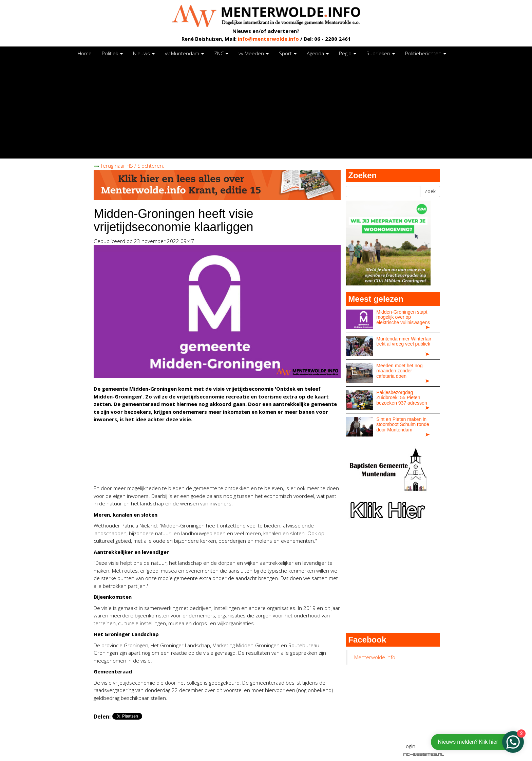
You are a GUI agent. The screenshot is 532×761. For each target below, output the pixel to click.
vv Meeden (254, 53)
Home (85, 53)
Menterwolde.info (375, 657)
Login (409, 746)
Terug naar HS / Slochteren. (129, 166)
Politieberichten (426, 53)
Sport (288, 53)
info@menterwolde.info (268, 39)
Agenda (318, 53)
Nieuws (144, 53)
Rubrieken (381, 53)
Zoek (430, 191)
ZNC (221, 53)
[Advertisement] (266, 111)
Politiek (112, 53)
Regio (348, 53)
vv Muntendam (184, 53)
